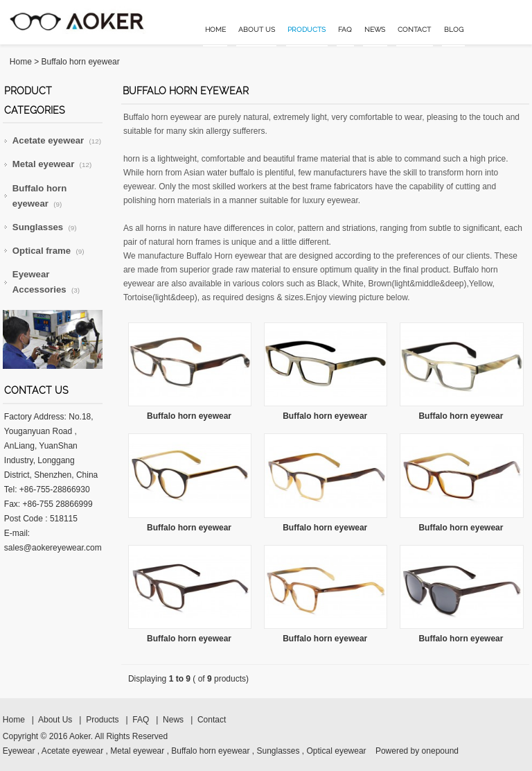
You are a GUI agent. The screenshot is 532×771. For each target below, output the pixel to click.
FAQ (345, 29)
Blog (454, 29)
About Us (257, 29)
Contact (414, 29)
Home (215, 29)
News (375, 29)
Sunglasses (45, 227)
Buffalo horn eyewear (81, 62)
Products (307, 29)
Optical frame (48, 251)
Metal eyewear (52, 164)
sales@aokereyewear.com (53, 548)
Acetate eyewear (57, 140)
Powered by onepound (417, 751)
